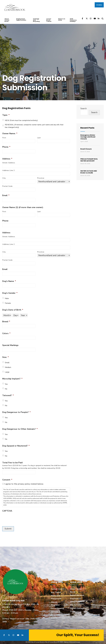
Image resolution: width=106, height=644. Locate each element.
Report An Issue (62, 17)
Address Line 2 (8, 168)
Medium (8, 365)
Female (8, 301)
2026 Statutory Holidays (73, 18)
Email (6, 194)
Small (7, 361)
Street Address (9, 161)
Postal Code (7, 184)
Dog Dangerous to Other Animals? (20, 427)
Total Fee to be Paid (12, 461)
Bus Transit (56, 590)
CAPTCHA (7, 509)
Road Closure (86, 147)
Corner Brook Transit (49, 18)
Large (7, 370)
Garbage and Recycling (36, 18)
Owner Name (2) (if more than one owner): (23, 205)
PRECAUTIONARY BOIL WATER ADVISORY (89, 158)
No (6, 387)
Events (54, 616)
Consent (7, 478)
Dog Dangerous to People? (16, 410)
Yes (6, 382)
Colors (6, 331)
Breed (6, 320)
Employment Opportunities (21, 17)
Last (39, 136)
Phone (6, 145)
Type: (6, 113)
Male (7, 296)
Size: (5, 355)
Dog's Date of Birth (13, 308)
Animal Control (16, 69)
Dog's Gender (10, 291)
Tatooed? (8, 394)
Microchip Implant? (12, 377)
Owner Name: (10, 132)
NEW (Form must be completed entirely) (21, 118)
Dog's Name (9, 279)
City (4, 176)
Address (7, 157)
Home (4, 69)
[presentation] (19, 516)
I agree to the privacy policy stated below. (24, 482)
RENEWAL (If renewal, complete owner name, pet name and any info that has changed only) (34, 124)
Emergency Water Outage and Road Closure (88, 135)
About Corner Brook (7, 18)
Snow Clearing (57, 606)
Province (41, 176)
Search (84, 106)
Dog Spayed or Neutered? (16, 444)
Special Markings (10, 343)
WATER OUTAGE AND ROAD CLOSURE (89, 170)
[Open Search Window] (102, 16)
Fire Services (76, 603)
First (4, 136)
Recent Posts (87, 126)
